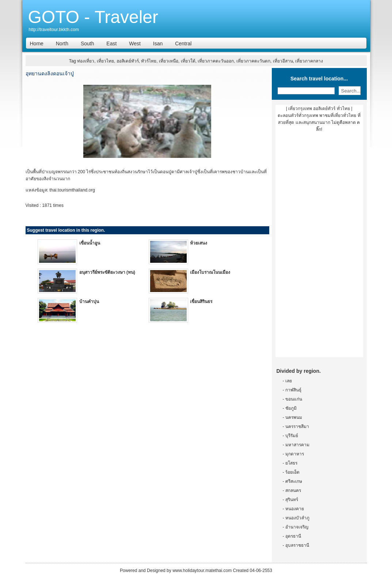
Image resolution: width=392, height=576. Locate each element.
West (135, 43)
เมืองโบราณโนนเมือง (210, 272)
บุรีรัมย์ (292, 436)
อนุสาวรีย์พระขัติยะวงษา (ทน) (107, 272)
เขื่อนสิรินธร (201, 302)
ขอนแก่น (294, 399)
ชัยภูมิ (291, 408)
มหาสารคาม (297, 445)
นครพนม (294, 417)
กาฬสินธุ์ (293, 390)
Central (183, 43)
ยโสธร (291, 463)
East (111, 43)
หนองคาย (295, 509)
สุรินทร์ (292, 500)
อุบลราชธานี (297, 545)
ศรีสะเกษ (294, 481)
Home (37, 43)
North (62, 43)
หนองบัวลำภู (297, 518)
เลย (289, 381)
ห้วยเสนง (199, 243)
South (87, 43)
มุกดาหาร (295, 454)
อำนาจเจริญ (297, 527)
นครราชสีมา (297, 427)
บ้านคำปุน (89, 302)
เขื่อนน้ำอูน (90, 243)
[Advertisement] (319, 247)
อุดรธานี (293, 536)
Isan (158, 43)
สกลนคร (293, 490)
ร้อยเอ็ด (292, 472)
